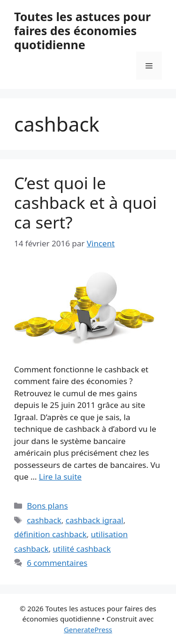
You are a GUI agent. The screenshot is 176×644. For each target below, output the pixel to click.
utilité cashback (82, 549)
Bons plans (47, 506)
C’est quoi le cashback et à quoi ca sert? (85, 203)
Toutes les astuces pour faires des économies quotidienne (82, 30)
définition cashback (50, 534)
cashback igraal (95, 520)
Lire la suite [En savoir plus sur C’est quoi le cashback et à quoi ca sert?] (60, 477)
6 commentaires (57, 563)
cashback (44, 520)
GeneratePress (88, 629)
